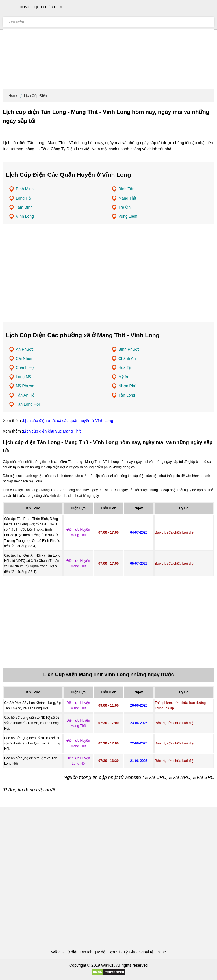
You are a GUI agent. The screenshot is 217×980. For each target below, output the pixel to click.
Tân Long (127, 395)
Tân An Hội (26, 395)
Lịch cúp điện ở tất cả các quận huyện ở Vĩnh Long (68, 421)
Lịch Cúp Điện (36, 96)
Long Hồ (23, 198)
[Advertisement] (108, 45)
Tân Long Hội (28, 404)
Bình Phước (129, 349)
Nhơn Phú (127, 386)
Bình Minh (25, 189)
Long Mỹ (23, 377)
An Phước (25, 349)
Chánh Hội (25, 367)
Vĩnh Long (25, 216)
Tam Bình (24, 207)
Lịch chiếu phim (48, 7)
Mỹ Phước (25, 386)
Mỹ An (124, 377)
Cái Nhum (25, 358)
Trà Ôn (124, 207)
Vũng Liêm (128, 216)
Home (13, 96)
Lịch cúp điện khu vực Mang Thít (52, 431)
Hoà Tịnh (126, 367)
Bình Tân (126, 189)
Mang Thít (127, 198)
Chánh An (127, 358)
